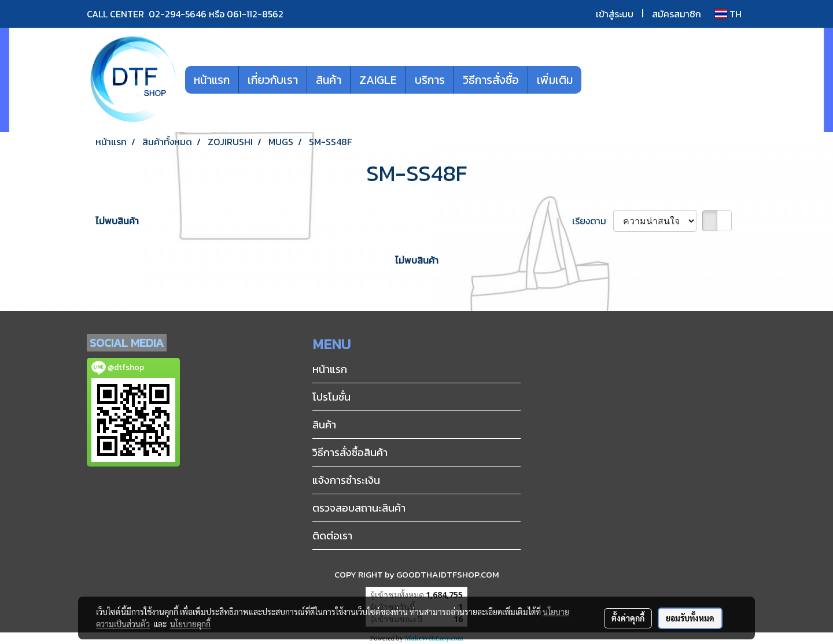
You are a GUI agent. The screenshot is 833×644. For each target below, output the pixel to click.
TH (728, 14)
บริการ (430, 80)
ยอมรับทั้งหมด (690, 618)
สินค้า (329, 80)
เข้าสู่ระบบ (615, 14)
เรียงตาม (593, 221)
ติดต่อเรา (332, 536)
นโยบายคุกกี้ (190, 624)
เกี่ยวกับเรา (273, 80)
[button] (599, 80)
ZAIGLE (378, 80)
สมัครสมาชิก (677, 14)
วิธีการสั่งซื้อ (491, 80)
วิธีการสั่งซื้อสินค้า (350, 452)
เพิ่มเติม (555, 80)
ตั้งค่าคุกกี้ (628, 618)
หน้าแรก (212, 80)
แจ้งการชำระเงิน (346, 480)
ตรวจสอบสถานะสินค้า (359, 508)
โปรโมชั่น (331, 397)
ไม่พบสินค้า (117, 221)
